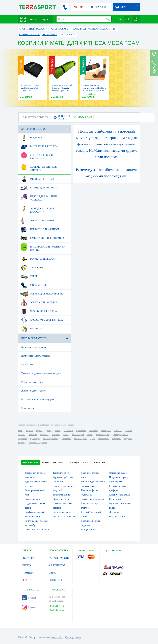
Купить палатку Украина (34, 347)
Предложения (99, 462)
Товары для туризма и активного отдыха (41, 373)
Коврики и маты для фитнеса (38, 167)
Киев (20, 431)
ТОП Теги (58, 462)
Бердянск (128, 439)
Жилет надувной (61, 499)
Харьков (29, 431)
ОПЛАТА (26, 565)
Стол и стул (59, 482)
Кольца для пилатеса (39, 188)
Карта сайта (57, 637)
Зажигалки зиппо (61, 495)
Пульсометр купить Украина (35, 356)
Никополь (116, 439)
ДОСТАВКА (28, 558)
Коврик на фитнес (90, 490)
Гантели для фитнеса (39, 146)
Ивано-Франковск (50, 439)
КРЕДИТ (26, 580)
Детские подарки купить (34, 391)
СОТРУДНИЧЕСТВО (60, 558)
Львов (58, 431)
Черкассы (44, 435)
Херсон (129, 431)
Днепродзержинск (120, 435)
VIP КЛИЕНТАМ (58, 565)
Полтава (21, 435)
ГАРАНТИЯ (28, 573)
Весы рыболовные (62, 512)
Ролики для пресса (37, 259)
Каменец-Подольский (38, 443)
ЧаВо (85, 462)
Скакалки (32, 268)
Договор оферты (73, 637)
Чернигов (33, 435)
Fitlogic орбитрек (90, 530)
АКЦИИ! (78, 7)
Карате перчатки (33, 499)
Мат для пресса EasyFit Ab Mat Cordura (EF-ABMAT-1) (31, 88)
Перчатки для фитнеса (40, 229)
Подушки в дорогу (118, 477)
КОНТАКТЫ (55, 580)
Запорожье (68, 431)
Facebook (29, 598)
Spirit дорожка (116, 482)
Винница (118, 431)
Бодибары (31, 138)
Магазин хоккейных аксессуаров (38, 399)
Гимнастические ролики (37, 530)
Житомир (56, 435)
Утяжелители (34, 285)
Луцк (92, 439)
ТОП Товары (73, 462)
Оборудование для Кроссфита (37, 209)
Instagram (29, 607)
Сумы (66, 435)
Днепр (49, 431)
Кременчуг (35, 439)
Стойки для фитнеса (38, 311)
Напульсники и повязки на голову (43, 247)
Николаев (93, 431)
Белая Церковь (80, 439)
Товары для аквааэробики (42, 294)
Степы (29, 276)
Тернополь (66, 439)
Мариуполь (106, 431)
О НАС (52, 573)
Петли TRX (32, 329)
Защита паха (28, 408)
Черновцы (22, 439)
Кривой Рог (81, 431)
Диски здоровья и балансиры (36, 156)
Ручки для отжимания (32, 382)
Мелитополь (103, 439)
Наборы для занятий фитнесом (38, 197)
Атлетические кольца (120, 495)
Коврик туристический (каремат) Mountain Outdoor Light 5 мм (62, 88)
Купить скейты (29, 365)
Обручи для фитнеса (38, 221)
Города (46, 462)
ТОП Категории (31, 462)
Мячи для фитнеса (37, 179)
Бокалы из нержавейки (64, 517)
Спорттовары (116, 499)
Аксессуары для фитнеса (41, 320)
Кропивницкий (102, 435)
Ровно (90, 435)
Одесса (39, 431)
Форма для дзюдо (118, 473)
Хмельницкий (78, 435)
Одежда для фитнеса (39, 303)
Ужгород (22, 443)
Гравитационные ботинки (42, 238)
